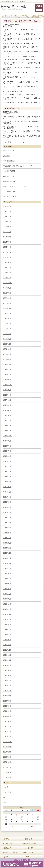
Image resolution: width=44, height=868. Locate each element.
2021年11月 (7, 313)
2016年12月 (7, 426)
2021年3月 (7, 329)
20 (22, 819)
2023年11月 (7, 252)
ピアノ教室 (7, 142)
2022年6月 (7, 298)
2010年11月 (7, 696)
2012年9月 (7, 625)
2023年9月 (7, 257)
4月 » (33, 826)
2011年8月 (7, 670)
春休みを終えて (9, 176)
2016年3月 (7, 466)
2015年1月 (7, 512)
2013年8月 (7, 573)
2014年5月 (7, 533)
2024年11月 (7, 237)
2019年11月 (7, 370)
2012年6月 (7, 640)
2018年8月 (7, 390)
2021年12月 (7, 308)
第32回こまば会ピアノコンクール (15, 186)
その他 (6, 787)
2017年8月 (7, 410)
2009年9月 (7, 757)
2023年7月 (7, 267)
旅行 (5, 797)
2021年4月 (7, 324)
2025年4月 (7, 232)
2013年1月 (7, 609)
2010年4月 (7, 721)
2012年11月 (7, 619)
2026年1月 (7, 211)
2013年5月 (7, 589)
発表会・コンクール (10, 852)
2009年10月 (7, 752)
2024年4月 (7, 247)
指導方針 (7, 839)
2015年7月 (7, 492)
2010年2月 (7, 732)
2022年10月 (7, 283)
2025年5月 (7, 227)
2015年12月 (7, 471)
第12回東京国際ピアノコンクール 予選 (18, 166)
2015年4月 (7, 497)
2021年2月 (7, 334)
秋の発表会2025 (9, 161)
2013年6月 (7, 584)
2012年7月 (7, 635)
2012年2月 (7, 645)
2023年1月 (7, 278)
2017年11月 (7, 400)
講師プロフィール (31, 844)
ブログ (6, 857)
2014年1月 (7, 548)
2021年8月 (7, 318)
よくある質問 (29, 848)
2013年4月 (7, 594)
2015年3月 (7, 502)
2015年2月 (7, 507)
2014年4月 (7, 538)
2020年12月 (7, 344)
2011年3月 (7, 681)
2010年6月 (7, 711)
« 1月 (11, 826)
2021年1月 (7, 339)
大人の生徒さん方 (10, 151)
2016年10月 (7, 436)
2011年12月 (7, 650)
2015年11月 (7, 477)
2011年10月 (7, 660)
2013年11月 (7, 558)
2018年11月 (7, 385)
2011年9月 (7, 665)
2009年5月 (7, 777)
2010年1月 (7, 737)
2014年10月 (7, 522)
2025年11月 (7, 217)
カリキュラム (8, 844)
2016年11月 (7, 431)
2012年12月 (7, 614)
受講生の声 (8, 848)
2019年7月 (7, 375)
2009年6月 (7, 772)
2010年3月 (7, 726)
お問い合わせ (29, 852)
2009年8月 (7, 762)
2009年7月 (7, 767)
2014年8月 (7, 528)
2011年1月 (7, 686)
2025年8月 (7, 222)
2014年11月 (7, 517)
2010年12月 (7, 691)
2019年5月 (7, 380)
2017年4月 (7, 415)
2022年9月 (7, 288)
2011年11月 (7, 655)
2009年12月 (7, 742)
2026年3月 (7, 206)
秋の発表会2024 (9, 181)
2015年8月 (7, 487)
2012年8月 (7, 630)
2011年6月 (7, 675)
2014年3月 (7, 543)
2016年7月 (7, 451)
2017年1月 (7, 421)
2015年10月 (7, 482)
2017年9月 (7, 405)
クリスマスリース (10, 197)
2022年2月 (7, 303)
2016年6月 (7, 456)
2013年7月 (7, 579)
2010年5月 (7, 716)
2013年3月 (7, 599)
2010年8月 (7, 706)
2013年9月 (7, 568)
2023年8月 (7, 262)
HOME (27, 857)
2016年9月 (7, 441)
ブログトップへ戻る (18, 142)
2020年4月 (7, 354)
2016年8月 (7, 446)
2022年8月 (7, 293)
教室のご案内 (29, 839)
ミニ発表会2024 (9, 192)
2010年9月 (7, 701)
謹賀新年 (6, 156)
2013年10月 (7, 563)
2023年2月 (7, 273)
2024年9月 (7, 242)
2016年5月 (7, 461)
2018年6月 (7, 395)
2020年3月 (7, 359)
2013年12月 (7, 553)
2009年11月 (7, 747)
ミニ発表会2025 (9, 171)
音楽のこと (7, 802)
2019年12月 (7, 364)
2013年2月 (7, 604)
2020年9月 (7, 349)
